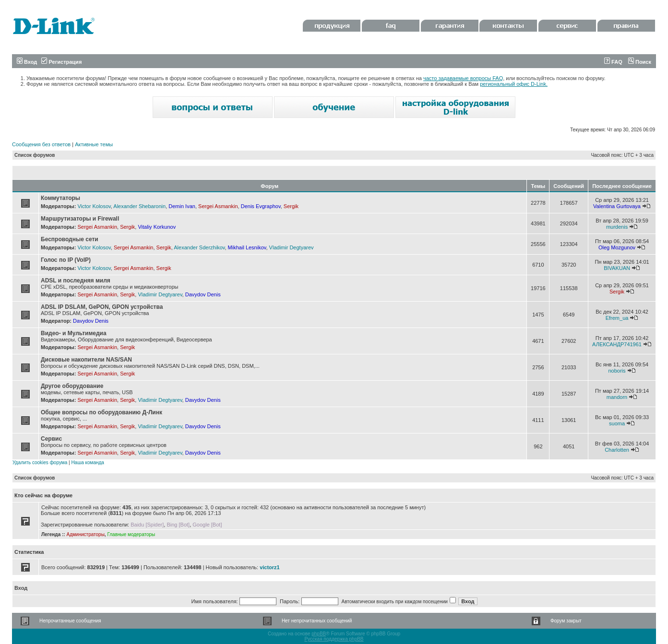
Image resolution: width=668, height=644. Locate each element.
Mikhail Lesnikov (247, 247)
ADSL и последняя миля (76, 281)
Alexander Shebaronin (139, 206)
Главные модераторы (131, 534)
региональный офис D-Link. (514, 84)
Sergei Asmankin (218, 206)
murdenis (617, 227)
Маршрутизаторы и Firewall (80, 219)
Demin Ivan (182, 206)
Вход (27, 62)
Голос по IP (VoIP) (66, 260)
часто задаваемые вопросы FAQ (463, 78)
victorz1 (270, 567)
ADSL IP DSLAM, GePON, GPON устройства (102, 307)
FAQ (613, 62)
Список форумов (35, 155)
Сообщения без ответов (41, 144)
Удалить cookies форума (40, 463)
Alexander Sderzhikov (199, 247)
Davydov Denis (203, 294)
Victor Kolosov (94, 206)
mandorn (617, 397)
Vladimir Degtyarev (292, 247)
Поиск (640, 62)
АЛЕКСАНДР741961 (617, 344)
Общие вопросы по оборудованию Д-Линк (101, 412)
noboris (617, 371)
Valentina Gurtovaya (617, 206)
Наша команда (88, 463)
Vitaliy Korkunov (157, 227)
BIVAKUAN (617, 268)
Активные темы (94, 144)
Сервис (51, 439)
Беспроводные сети (70, 239)
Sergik (291, 206)
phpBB (319, 634)
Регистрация (61, 62)
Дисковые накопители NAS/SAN (86, 360)
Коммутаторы (60, 198)
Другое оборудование (72, 386)
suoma (617, 423)
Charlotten (617, 450)
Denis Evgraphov (261, 206)
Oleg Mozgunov (617, 247)
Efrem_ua (617, 318)
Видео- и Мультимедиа (74, 333)
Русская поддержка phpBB (334, 639)
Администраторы (85, 534)
